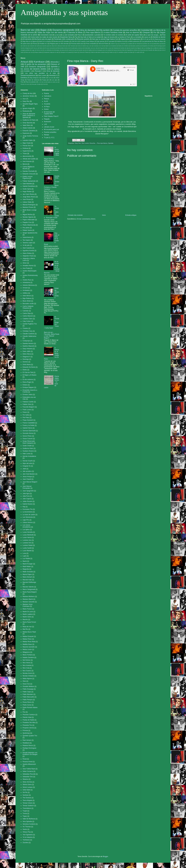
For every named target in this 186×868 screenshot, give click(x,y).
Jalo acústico (27, 471)
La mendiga (147, 48)
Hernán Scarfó (28, 461)
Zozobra (25, 843)
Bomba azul (57, 41)
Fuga (101, 48)
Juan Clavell (27, 479)
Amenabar (123, 44)
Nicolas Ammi (27, 673)
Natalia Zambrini (28, 657)
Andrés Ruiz (27, 280)
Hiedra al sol (121, 41)
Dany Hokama (28, 349)
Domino (25, 362)
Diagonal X (26, 357)
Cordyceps (26, 341)
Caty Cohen (27, 321)
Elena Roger (27, 382)
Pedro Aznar (27, 705)
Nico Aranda (27, 665)
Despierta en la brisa (148, 46)
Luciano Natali (28, 545)
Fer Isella (26, 415)
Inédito (44, 78)
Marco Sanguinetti (29, 589)
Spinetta (111, 143)
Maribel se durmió (159, 37)
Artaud (24, 62)
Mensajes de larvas (59, 50)
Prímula (25, 731)
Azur (24, 99)
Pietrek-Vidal (27, 717)
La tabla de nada (157, 48)
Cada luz (25, 46)
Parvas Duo (27, 146)
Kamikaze (39, 62)
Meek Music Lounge (30, 210)
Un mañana (55, 69)
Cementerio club (46, 35)
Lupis (24, 556)
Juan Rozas (27, 199)
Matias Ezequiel (28, 636)
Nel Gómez (26, 660)
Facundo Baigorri (28, 407)
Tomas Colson (28, 803)
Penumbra (143, 50)
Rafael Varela (27, 230)
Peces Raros (27, 702)
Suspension (136, 39)
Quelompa (26, 733)
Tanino (76, 52)
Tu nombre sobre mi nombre (113, 35)
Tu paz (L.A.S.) (49, 137)
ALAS (46, 101)
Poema (47, 93)
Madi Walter (27, 567)
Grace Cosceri (28, 439)
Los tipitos (26, 530)
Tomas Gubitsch (28, 806)
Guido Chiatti (27, 446)
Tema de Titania (84, 52)
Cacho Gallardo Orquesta (28, 307)
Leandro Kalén (28, 140)
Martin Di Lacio (28, 612)
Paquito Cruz (27, 222)
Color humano (71, 46)
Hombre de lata (125, 48)
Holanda (116, 48)
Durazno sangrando (63, 30)
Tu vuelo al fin (138, 52)
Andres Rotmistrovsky (30, 275)
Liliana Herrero (28, 522)
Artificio (25, 293)
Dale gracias (100, 41)
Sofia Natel (26, 790)
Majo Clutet (27, 143)
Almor (25, 263)
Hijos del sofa (27, 463)
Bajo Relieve (27, 298)
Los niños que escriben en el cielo (40, 73)
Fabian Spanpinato (29, 181)
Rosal (25, 759)
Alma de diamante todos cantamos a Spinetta (29, 116)
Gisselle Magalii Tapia (30, 104)
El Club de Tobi (28, 372)
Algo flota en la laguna (30, 41)
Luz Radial (26, 559)
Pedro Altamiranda (29, 225)
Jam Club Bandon (29, 474)
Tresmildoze (27, 808)
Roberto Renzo (28, 745)
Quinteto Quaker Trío (30, 736)
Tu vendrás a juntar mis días (125, 52)
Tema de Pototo (103, 44)
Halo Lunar (108, 48)
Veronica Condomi (29, 824)
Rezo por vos (29, 52)
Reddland (26, 743)
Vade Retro (26, 125)
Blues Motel (27, 301)
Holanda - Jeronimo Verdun (57, 293)
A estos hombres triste (113, 32)
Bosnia (163, 44)
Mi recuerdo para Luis (52, 129)
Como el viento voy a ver (84, 46)
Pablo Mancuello (28, 697)
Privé (44, 84)
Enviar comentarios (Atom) (86, 219)
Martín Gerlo (27, 617)
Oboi (123, 50)
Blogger (105, 856)
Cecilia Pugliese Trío (30, 324)
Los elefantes (48, 50)
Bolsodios (157, 44)
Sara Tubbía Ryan (29, 769)
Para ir (80, 35)
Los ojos (55, 80)
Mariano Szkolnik (28, 602)
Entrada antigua (131, 215)
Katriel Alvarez (28, 504)
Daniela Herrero (28, 343)
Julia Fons (26, 496)
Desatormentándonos (28, 75)
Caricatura (48, 96)
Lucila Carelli (27, 548)
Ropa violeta (38, 52)
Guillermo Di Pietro (29, 120)
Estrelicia (24, 78)
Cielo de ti (75, 41)
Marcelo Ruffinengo (29, 582)
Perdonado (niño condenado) (64, 39)
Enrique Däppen (28, 387)
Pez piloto (26, 228)
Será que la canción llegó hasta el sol (105, 39)
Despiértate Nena (66, 37)
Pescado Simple (36, 84)
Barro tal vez (28, 30)
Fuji (76, 37)
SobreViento (27, 237)
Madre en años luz (52, 82)
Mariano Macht (28, 599)
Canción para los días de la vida (51, 46)
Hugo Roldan (27, 192)
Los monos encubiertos (27, 526)
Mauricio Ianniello (29, 647)
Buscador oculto (28, 304)
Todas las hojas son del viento (50, 32)
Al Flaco (47, 107)
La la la (57, 35)
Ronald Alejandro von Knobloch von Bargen (30, 754)
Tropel (25, 811)
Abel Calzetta (27, 248)
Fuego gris (46, 80)
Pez (24, 712)
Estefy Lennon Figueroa (28, 177)
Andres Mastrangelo (30, 271)
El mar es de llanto (37, 48)
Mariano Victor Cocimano (28, 605)
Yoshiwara (26, 840)
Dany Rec (78, 143)
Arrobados (26, 290)
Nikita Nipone (27, 679)
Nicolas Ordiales (28, 676)
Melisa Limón (27, 649)
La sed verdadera (69, 35)
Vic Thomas (27, 827)
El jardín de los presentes (35, 64)
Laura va (147, 37)
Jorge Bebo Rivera (29, 197)
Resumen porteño (83, 39)
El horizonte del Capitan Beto (49, 113)
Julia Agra (26, 494)
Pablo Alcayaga (28, 689)
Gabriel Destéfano (29, 186)
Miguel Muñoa (27, 215)
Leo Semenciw (28, 517)
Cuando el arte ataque (87, 41)
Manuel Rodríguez (29, 205)
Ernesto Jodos (28, 395)
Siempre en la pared (66, 52)
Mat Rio (25, 629)
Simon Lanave (28, 787)
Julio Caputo (27, 499)
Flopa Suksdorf (28, 420)
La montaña (137, 37)
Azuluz (46, 109)
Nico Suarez (27, 671)
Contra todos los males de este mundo (44, 37)
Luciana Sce (27, 543)
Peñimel (25, 148)
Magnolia (26, 569)
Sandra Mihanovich (29, 764)
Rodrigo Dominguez (29, 748)
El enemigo (159, 46)
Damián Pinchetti (28, 171)
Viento (25, 829)
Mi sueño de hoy (72, 50)
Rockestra (26, 111)
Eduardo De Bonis (29, 367)
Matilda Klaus (27, 644)
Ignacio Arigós (27, 108)
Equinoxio (26, 133)
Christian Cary (28, 331)
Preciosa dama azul (77, 44)
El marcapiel (111, 41)
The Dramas (27, 798)
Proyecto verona (28, 728)
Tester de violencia (33, 80)
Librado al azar (49, 127)
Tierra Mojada (27, 800)
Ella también (105, 30)
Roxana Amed (27, 762)
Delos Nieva (27, 354)
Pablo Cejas (27, 692)
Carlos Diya (27, 313)
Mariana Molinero (29, 596)
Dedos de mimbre (123, 46)
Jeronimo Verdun (28, 96)
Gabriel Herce (27, 428)
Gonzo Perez (27, 436)
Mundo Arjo (82, 50)
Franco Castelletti (29, 423)
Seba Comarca (28, 771)
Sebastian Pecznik (29, 774)
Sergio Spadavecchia (30, 233)
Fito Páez (26, 418)
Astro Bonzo (27, 296)
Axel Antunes (27, 161)
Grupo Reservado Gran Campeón (29, 442)
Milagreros (26, 652)
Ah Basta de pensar (159, 39)
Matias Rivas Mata (29, 642)
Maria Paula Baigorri (30, 592)
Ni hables (90, 50)
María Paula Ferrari (29, 622)
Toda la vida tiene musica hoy (99, 52)
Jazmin (133, 48)
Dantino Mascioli (28, 346)
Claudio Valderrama (29, 336)
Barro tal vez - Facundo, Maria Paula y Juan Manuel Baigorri (52, 335)
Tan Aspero (26, 240)
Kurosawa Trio (28, 509)
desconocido (27, 156)
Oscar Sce (26, 684)
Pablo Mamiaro (28, 694)
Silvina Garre (27, 785)
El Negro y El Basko (30, 375)
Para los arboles (31, 82)
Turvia (25, 813)
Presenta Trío (27, 725)
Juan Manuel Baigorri (30, 482)
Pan (22, 82)
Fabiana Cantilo (28, 402)
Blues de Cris (148, 44)
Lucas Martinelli (28, 535)
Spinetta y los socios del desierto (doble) (40, 68)
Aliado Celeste (28, 128)
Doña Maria (27, 365)
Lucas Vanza (27, 537)
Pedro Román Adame (30, 708)
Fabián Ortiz (27, 404)
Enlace (25, 385)
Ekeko (25, 370)
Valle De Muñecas (29, 819)
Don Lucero (85, 143)
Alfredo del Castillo (29, 159)
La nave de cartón (29, 515)
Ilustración (48, 122)
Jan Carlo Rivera (28, 194)
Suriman (26, 795)
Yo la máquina (28, 837)
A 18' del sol (147, 39)
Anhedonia (26, 282)
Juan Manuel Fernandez (27, 487)
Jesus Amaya (27, 477)
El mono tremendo (50, 48)
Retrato (47, 135)
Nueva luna (117, 50)
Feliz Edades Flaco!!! (51, 116)
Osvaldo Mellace (28, 686)
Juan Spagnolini (28, 491)
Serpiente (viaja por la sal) (51, 52)
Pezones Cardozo (29, 715)
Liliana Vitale (27, 202)
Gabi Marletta (27, 184)
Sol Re (25, 792)
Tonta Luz (112, 52)
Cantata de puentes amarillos (125, 30)
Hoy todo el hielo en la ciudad (90, 37)
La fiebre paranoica (133, 41)
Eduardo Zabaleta (29, 131)
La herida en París (124, 37)
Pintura (47, 99)
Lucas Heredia (28, 532)
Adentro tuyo (114, 44)
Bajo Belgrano (34, 78)
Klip (24, 507)
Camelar (26, 311)
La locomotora (28, 512)
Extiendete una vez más (91, 48)
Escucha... (93, 143)
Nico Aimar (26, 663)
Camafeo (66, 41)
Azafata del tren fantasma (135, 44)
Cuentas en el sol (98, 46)
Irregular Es (27, 466)
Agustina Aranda (28, 251)
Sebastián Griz (28, 777)
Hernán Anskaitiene (29, 456)
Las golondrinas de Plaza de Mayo (153, 41)
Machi (25, 561)
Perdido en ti (43, 44)
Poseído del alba (153, 50)
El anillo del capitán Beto (134, 35)
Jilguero (139, 48)
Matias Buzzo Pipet (29, 632)
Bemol (25, 164)
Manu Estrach (27, 577)
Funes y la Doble (28, 425)
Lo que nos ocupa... (153, 35)
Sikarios (25, 779)
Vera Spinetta (27, 821)
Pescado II (39, 71)
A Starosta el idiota (74, 32)
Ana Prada (26, 268)
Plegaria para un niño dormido (59, 44)
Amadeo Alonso (28, 266)
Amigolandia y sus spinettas (64, 12)
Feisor (25, 412)
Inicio (104, 215)
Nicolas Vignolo (28, 217)
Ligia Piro (26, 520)
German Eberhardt (29, 431)
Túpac (25, 816)
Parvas (35, 44)
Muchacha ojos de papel (43, 39)
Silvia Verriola (27, 782)
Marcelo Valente (28, 587)
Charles (25, 328)
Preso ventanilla (91, 44)
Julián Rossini (27, 501)
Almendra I (55, 62)
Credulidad (145, 30)
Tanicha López (28, 243)
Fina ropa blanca (93, 32)
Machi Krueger (28, 564)
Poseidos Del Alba (29, 722)
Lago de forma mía (37, 50)
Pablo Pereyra (28, 700)
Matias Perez (27, 639)
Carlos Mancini (28, 316)
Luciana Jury (27, 540)
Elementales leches (63, 48)
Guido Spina (27, 189)
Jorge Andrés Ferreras (30, 136)
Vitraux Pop (27, 832)
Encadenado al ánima (76, 48)
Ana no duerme (132, 32)
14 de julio (26, 245)
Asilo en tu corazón (45, 41)
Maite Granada (28, 572)
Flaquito (47, 119)
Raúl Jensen (27, 740)
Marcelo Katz (27, 580)
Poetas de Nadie (28, 720)
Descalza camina (135, 46)
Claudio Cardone (28, 334)
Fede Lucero (27, 410)
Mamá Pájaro (27, 574)
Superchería (125, 39)
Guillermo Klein (28, 448)
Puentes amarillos (50, 132)
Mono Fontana (28, 655)
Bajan (44, 30)
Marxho (25, 620)
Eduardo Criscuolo (29, 174)
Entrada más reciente (75, 215)
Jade (24, 469)
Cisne (64, 46)
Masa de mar (27, 627)
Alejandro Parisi (28, 256)
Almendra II (53, 75)
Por (155, 32)
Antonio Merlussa (29, 285)
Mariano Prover (28, 207)
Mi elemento (27, 39)
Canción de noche (35, 46)
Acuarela (47, 104)
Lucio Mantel (27, 551)
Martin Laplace (28, 614)
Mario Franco (27, 609)
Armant (25, 288)
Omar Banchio (28, 123)
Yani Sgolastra (28, 835)
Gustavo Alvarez (28, 451)
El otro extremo (28, 380)
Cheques (146, 32)
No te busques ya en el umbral (103, 50)
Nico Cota (26, 668)
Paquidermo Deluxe (132, 50)
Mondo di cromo (25, 84)
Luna (24, 553)
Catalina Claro (28, 319)
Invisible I (27, 71)
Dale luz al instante (111, 46)
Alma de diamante (88, 30)
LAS (46, 124)
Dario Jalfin (26, 351)
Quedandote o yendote (93, 35)
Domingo (26, 359)
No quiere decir (25, 44)
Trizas (25, 154)
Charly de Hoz (28, 93)
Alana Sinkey (27, 253)
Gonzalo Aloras (28, 433)
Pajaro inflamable (29, 220)
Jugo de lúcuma (109, 37)
